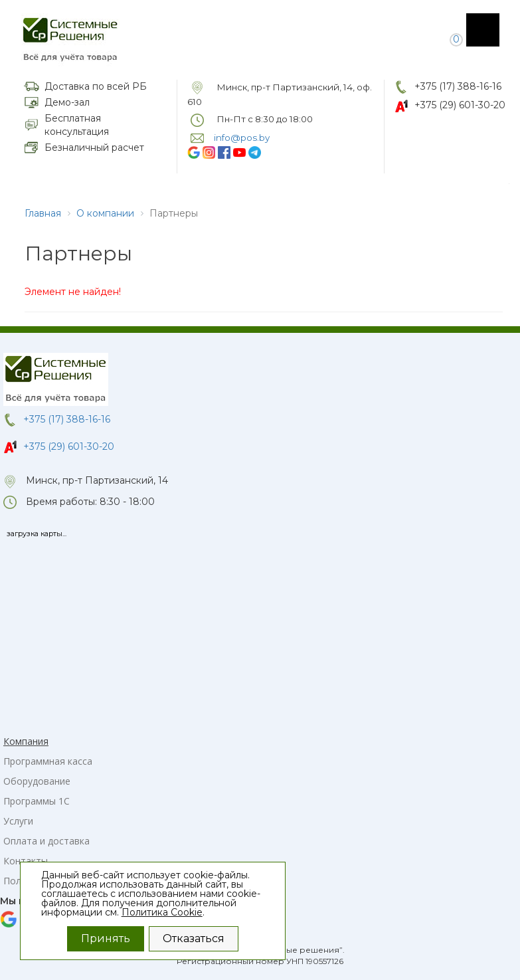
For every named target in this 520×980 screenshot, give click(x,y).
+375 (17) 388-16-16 (458, 86)
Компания (26, 741)
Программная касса (48, 761)
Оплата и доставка (46, 841)
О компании (105, 213)
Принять (106, 938)
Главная (43, 213)
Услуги (18, 821)
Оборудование (37, 781)
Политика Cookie (162, 912)
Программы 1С (37, 801)
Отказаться (194, 938)
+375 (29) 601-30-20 (460, 105)
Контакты (26, 861)
